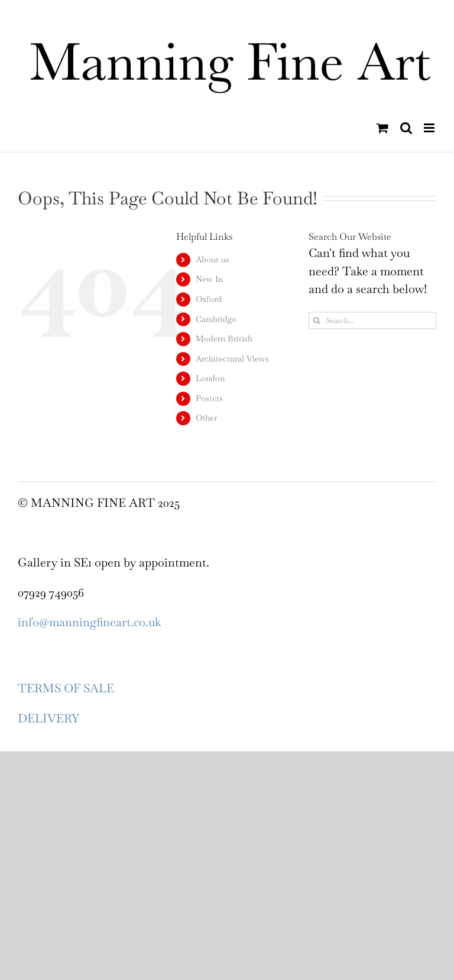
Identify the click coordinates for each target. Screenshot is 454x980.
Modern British (224, 338)
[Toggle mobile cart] (382, 128)
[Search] (317, 320)
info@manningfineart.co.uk (89, 622)
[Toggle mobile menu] (430, 128)
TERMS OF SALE (66, 688)
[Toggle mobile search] (406, 128)
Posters (209, 398)
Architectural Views (232, 359)
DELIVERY (48, 718)
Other (206, 418)
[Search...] (372, 320)
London (210, 378)
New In (209, 279)
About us (213, 259)
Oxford (209, 299)
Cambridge (216, 319)
